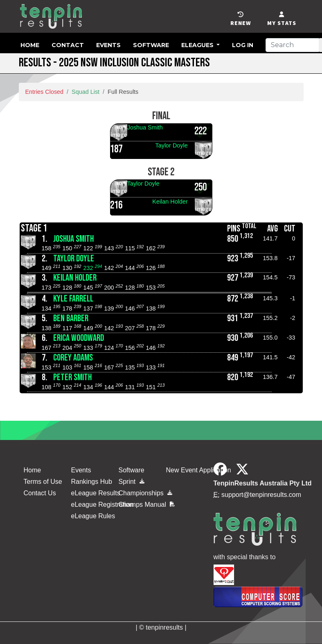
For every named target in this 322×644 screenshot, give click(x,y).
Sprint (132, 482)
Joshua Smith (145, 127)
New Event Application (199, 470)
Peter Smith (72, 378)
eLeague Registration (102, 505)
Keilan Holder (170, 202)
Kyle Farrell (73, 299)
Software (151, 45)
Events (108, 45)
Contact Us (40, 493)
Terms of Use (43, 482)
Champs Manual (147, 505)
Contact (68, 45)
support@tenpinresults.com (261, 495)
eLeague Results (96, 493)
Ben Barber (71, 319)
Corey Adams (73, 358)
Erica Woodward (79, 338)
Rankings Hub (92, 482)
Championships (137, 493)
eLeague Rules (93, 516)
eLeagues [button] (198, 45)
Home (30, 45)
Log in (243, 45)
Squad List (86, 92)
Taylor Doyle (172, 145)
